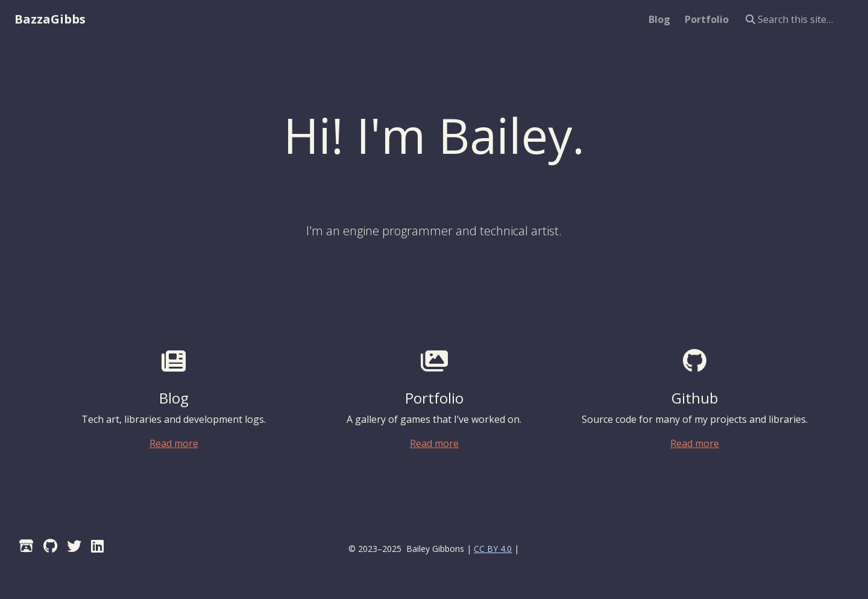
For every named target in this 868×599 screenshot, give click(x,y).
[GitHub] (50, 546)
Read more (174, 443)
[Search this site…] (800, 19)
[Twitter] (74, 546)
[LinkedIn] (97, 546)
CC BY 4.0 (493, 549)
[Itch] (27, 546)
